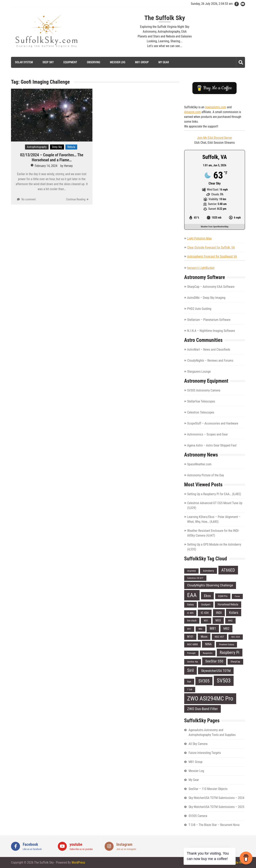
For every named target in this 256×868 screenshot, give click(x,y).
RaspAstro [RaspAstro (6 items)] (208, 653)
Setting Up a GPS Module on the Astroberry (214, 544)
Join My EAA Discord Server (214, 138)
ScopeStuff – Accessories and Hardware (213, 423)
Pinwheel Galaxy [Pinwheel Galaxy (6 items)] (227, 644)
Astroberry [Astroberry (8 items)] (208, 571)
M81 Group (142, 62)
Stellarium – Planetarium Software (209, 320)
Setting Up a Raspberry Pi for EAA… (209, 494)
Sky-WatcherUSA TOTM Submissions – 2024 (216, 798)
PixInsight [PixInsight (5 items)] (191, 653)
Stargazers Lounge (199, 372)
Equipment (70, 62)
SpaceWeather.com (199, 464)
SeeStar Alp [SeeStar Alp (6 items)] (193, 662)
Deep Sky (48, 62)
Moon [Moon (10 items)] (204, 637)
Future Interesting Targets (205, 753)
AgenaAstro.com (216, 107)
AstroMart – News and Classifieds (209, 350)
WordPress (78, 862)
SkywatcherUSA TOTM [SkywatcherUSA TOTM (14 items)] (216, 671)
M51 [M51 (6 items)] (189, 629)
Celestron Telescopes (201, 412)
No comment (28, 199)
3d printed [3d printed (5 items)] (191, 571)
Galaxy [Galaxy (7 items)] (190, 605)
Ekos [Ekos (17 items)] (207, 596)
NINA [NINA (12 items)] (208, 644)
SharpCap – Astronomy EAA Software (211, 287)
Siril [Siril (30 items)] (190, 670)
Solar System (24, 62)
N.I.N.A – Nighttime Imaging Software (211, 331)
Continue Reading (76, 199)
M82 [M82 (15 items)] (226, 628)
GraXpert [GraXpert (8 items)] (206, 605)
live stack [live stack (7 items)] (192, 621)
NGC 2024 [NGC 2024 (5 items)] (236, 637)
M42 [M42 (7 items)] (230, 621)
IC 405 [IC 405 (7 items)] (190, 613)
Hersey (68, 166)
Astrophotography (37, 147)
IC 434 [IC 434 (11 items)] (205, 613)
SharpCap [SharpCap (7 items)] (235, 662)
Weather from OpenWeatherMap (215, 227)
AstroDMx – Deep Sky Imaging (206, 298)
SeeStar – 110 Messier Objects (208, 789)
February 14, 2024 (46, 166)
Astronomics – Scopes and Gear (207, 434)
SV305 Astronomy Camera (204, 390)
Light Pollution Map (199, 238)
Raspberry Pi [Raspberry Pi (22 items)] (230, 653)
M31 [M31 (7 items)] (206, 621)
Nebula (71, 147)
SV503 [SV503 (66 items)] (224, 681)
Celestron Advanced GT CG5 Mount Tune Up (215, 503)
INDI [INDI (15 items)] (219, 613)
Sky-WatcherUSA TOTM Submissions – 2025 (216, 807)
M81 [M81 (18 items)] (213, 628)
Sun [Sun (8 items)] (189, 682)
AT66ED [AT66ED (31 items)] (228, 570)
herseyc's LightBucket (201, 268)
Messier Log (118, 62)
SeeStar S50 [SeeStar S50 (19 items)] (214, 661)
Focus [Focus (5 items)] (237, 596)
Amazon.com (192, 112)
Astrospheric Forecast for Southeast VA (212, 256)
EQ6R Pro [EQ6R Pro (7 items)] (223, 596)
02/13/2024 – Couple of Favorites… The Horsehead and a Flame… (52, 157)
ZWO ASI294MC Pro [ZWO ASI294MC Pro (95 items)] (210, 698)
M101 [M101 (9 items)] (190, 637)
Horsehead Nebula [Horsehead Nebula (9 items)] (228, 604)
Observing (93, 62)
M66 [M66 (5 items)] (200, 629)
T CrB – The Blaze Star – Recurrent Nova (214, 825)
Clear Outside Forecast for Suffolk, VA (211, 247)
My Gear (164, 62)
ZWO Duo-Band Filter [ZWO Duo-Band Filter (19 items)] (202, 709)
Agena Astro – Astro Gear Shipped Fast (212, 445)
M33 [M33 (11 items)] (218, 620)
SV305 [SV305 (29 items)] (204, 681)
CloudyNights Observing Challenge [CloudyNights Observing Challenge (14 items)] (210, 585)
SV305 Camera (198, 816)
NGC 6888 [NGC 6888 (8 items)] (192, 644)
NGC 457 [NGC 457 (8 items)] (219, 637)
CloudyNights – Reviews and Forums (210, 361)
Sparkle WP (236, 862)
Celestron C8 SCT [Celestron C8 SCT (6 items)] (195, 578)
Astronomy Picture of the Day (206, 475)
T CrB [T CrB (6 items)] (190, 689)
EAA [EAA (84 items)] (192, 595)
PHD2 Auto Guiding (199, 309)
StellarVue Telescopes (201, 401)
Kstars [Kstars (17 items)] (234, 613)
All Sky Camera (198, 744)
